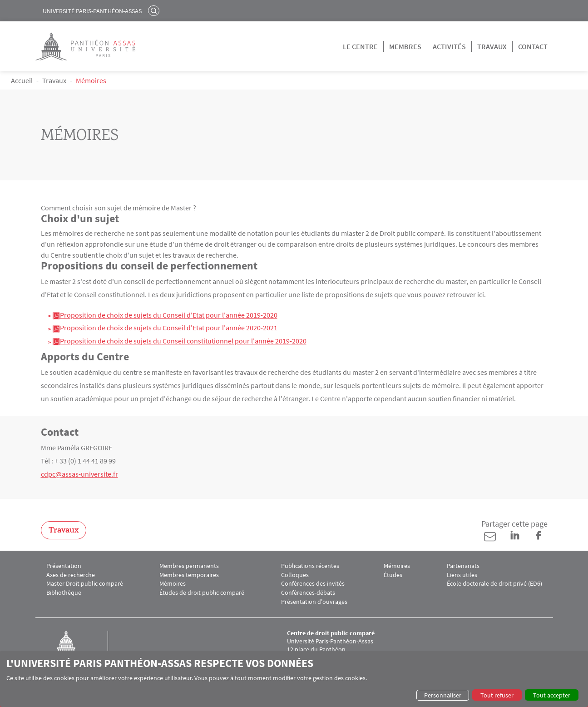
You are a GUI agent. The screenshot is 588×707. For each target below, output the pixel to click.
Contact (533, 46)
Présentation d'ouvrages (314, 602)
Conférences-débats (308, 593)
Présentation (64, 566)
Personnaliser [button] (443, 695)
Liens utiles (462, 575)
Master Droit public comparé (85, 584)
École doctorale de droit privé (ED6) (494, 584)
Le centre (360, 46)
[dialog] (294, 679)
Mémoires (173, 584)
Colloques (295, 575)
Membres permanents (189, 566)
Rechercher (155, 10)
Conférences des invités (313, 584)
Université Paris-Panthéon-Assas (92, 11)
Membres (405, 46)
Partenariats (463, 566)
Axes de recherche (71, 575)
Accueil (22, 80)
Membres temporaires (189, 575)
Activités (449, 46)
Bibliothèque (64, 593)
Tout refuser (497, 695)
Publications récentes (310, 566)
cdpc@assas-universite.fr (79, 474)
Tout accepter (552, 695)
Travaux (492, 46)
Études (393, 575)
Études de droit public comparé (202, 593)
